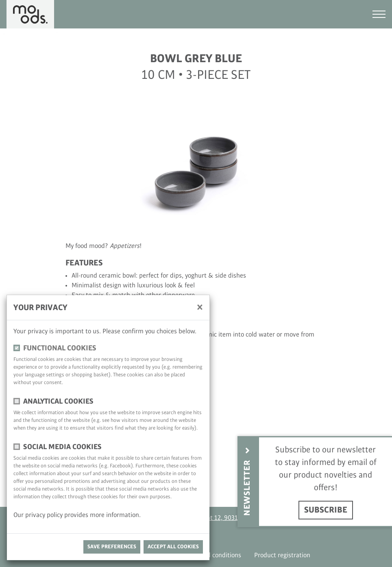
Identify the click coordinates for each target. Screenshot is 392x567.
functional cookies (60, 348)
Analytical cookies (58, 401)
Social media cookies (62, 447)
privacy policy (45, 515)
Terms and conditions (211, 555)
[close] (200, 307)
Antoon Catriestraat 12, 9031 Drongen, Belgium (223, 518)
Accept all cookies (173, 547)
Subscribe (326, 510)
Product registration (282, 555)
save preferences (112, 547)
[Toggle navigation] (379, 14)
